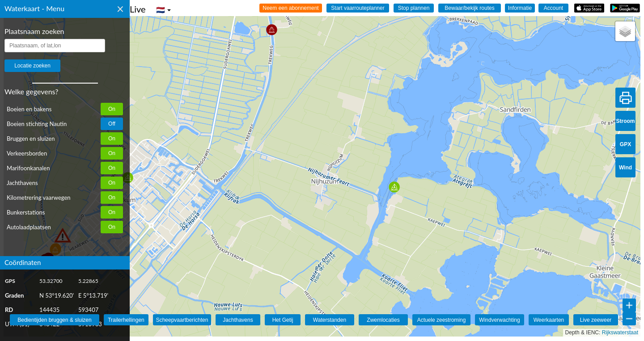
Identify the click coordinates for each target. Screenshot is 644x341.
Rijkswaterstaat (620, 333)
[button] (272, 30)
